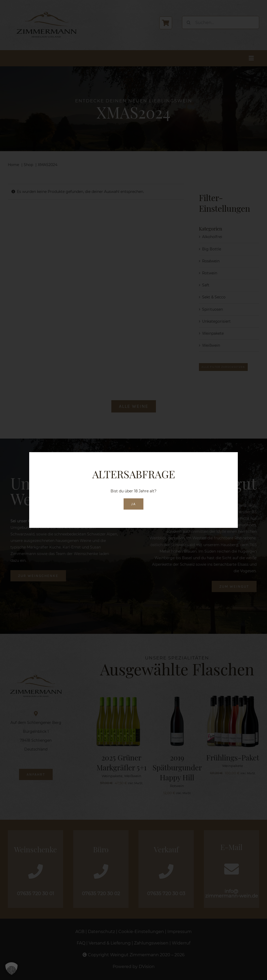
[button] (11, 969)
